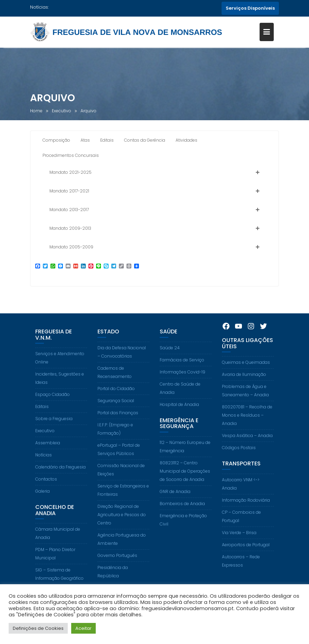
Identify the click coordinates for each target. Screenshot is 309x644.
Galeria (43, 504)
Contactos (46, 491)
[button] (154, 174)
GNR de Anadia (175, 504)
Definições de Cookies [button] (38, 628)
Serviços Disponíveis (250, 8)
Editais (42, 419)
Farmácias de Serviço (182, 372)
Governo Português (117, 568)
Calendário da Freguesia (60, 479)
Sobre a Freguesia (54, 431)
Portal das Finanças (118, 425)
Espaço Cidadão (53, 407)
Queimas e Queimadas (246, 375)
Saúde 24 (170, 360)
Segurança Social (116, 413)
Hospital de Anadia (179, 417)
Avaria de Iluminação (244, 387)
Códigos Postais (239, 460)
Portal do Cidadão (116, 401)
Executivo (45, 443)
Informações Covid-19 (182, 384)
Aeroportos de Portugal (246, 557)
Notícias (44, 467)
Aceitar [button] (83, 628)
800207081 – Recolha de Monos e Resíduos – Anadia (247, 428)
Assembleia (48, 455)
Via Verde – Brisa (239, 545)
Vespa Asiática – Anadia (247, 448)
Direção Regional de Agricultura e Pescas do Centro (122, 527)
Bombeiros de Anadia (182, 516)
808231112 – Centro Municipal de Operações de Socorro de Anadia (185, 484)
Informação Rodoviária (246, 513)
